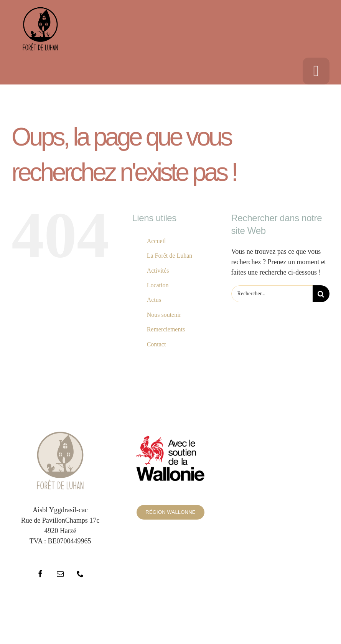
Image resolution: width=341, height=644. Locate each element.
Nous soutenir (164, 315)
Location (158, 285)
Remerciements (166, 329)
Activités (158, 271)
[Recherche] (321, 294)
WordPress (257, 617)
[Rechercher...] (272, 294)
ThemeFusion (168, 617)
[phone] (80, 574)
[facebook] (40, 574)
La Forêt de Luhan (170, 256)
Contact (156, 344)
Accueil (156, 241)
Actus (154, 300)
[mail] (60, 574)
